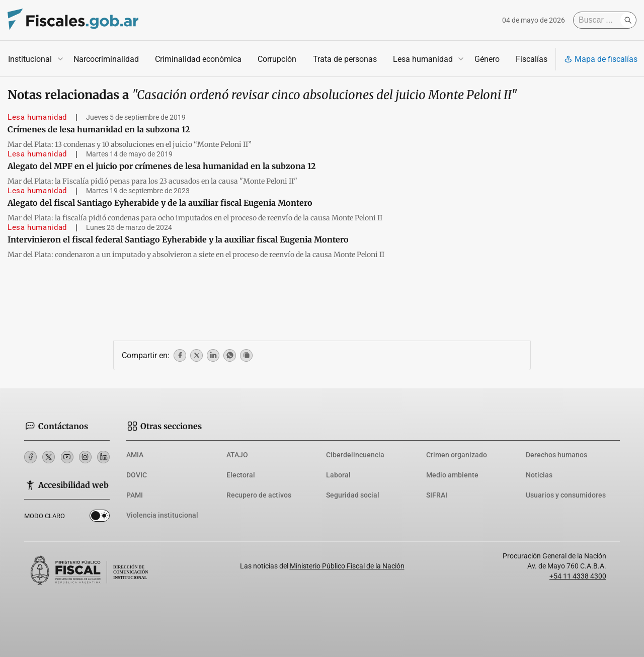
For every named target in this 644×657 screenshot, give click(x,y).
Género (487, 59)
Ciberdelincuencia (355, 455)
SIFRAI (437, 495)
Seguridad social (353, 495)
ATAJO (237, 455)
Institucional (30, 59)
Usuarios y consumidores (566, 495)
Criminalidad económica (198, 59)
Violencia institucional (162, 515)
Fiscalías (532, 59)
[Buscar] (599, 20)
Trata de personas (345, 59)
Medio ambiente (452, 475)
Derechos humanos (556, 455)
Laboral (338, 475)
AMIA (135, 455)
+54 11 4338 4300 (578, 576)
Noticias (539, 475)
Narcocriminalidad (106, 59)
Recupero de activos (259, 495)
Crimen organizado (457, 455)
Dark (100, 518)
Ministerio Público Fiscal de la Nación (347, 566)
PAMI (135, 495)
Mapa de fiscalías (601, 59)
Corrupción (277, 59)
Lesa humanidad (423, 59)
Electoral (241, 475)
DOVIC (137, 475)
